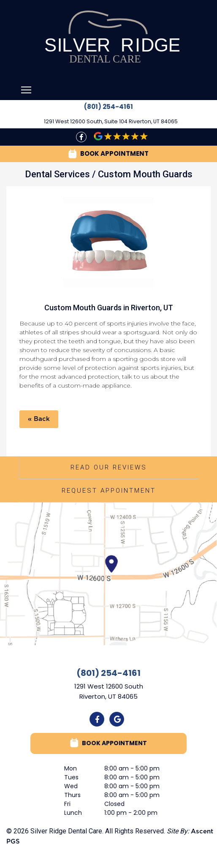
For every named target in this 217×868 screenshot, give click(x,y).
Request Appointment (109, 491)
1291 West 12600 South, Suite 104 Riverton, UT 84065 (111, 121)
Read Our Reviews (109, 467)
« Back (39, 419)
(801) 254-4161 (108, 107)
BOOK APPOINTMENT (108, 154)
